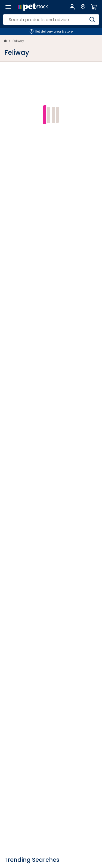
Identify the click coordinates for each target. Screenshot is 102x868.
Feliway (18, 41)
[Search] (92, 20)
